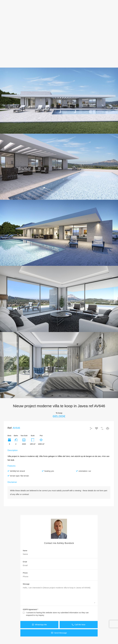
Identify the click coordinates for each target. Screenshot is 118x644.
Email (25, 562)
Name (25, 551)
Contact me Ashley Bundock (59, 543)
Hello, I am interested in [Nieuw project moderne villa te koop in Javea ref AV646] (59, 595)
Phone (25, 573)
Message (26, 584)
